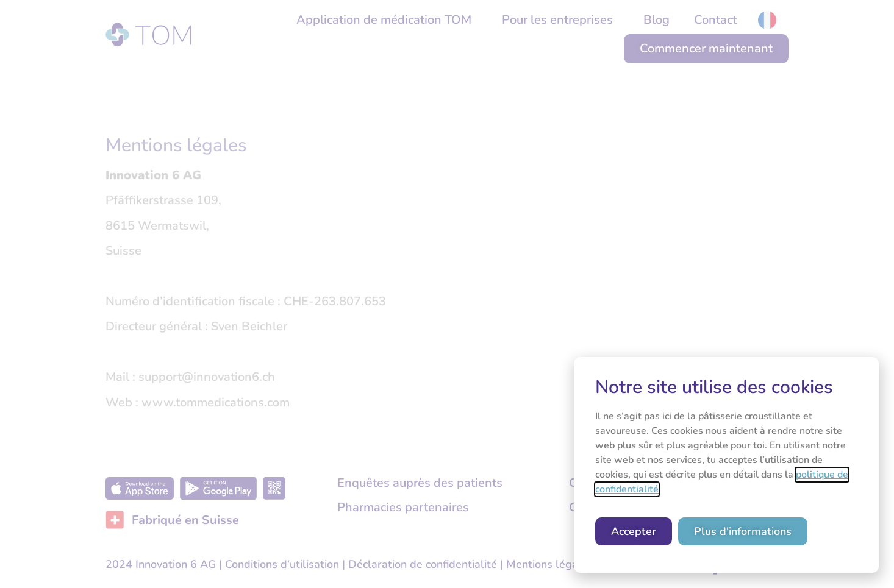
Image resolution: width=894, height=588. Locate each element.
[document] (447, 294)
